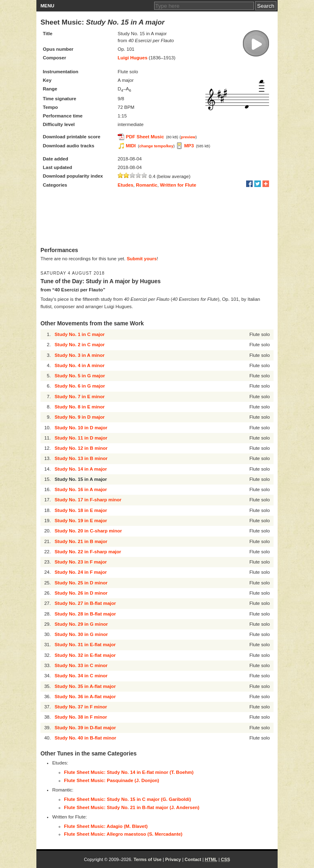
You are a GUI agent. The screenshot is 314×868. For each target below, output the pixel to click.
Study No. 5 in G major (80, 376)
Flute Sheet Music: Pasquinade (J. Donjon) (112, 780)
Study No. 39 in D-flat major (85, 728)
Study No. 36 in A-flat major (85, 697)
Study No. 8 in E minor (80, 407)
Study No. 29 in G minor (81, 624)
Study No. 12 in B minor (81, 448)
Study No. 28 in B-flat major (85, 614)
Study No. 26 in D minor (81, 593)
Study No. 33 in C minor (81, 665)
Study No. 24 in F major (81, 572)
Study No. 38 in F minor (81, 717)
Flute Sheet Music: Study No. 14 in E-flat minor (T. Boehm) (129, 772)
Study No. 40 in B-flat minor (85, 738)
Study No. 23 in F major (81, 562)
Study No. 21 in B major (81, 541)
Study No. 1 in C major (80, 334)
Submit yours (142, 259)
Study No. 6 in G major (80, 386)
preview (188, 137)
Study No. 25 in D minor (81, 583)
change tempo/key (156, 146)
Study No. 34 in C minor (81, 676)
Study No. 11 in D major (81, 438)
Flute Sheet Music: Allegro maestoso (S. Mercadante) (123, 834)
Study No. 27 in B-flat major (85, 603)
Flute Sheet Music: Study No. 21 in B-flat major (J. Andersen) (132, 807)
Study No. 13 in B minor (81, 458)
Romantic (147, 185)
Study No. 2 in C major (80, 345)
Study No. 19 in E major (81, 521)
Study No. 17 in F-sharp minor (88, 500)
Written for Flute (178, 185)
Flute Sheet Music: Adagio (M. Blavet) (106, 826)
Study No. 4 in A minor (79, 365)
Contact (193, 859)
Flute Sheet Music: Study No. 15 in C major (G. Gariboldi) (128, 799)
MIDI (131, 146)
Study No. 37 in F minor (81, 707)
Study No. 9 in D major (80, 417)
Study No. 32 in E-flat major (85, 655)
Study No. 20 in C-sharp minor (88, 531)
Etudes (126, 185)
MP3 (189, 146)
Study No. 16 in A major (81, 489)
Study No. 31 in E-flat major (85, 645)
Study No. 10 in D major (81, 428)
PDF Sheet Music (145, 137)
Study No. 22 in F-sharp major (88, 552)
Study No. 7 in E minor (80, 397)
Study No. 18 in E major (81, 510)
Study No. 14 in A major (81, 469)
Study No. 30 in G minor (81, 634)
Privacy (173, 859)
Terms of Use (148, 859)
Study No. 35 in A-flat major (85, 686)
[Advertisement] (157, 218)
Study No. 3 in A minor (79, 355)
